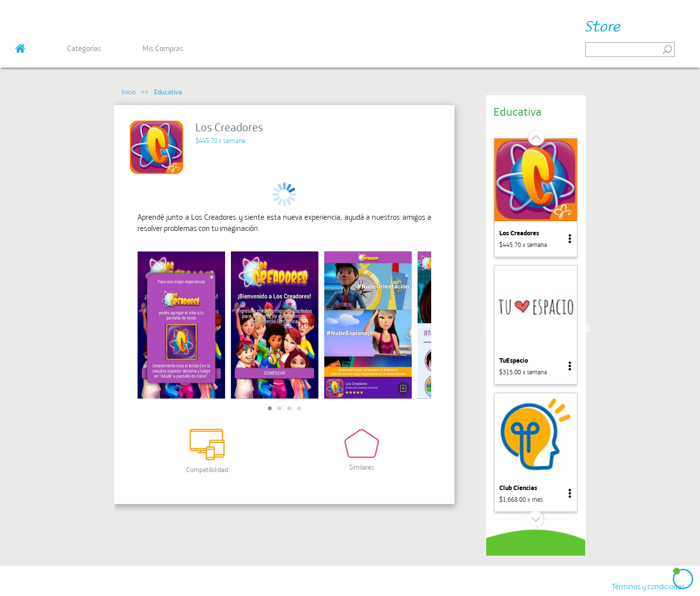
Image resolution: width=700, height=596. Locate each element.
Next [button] (585, 329)
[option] (536, 198)
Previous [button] (486, 329)
